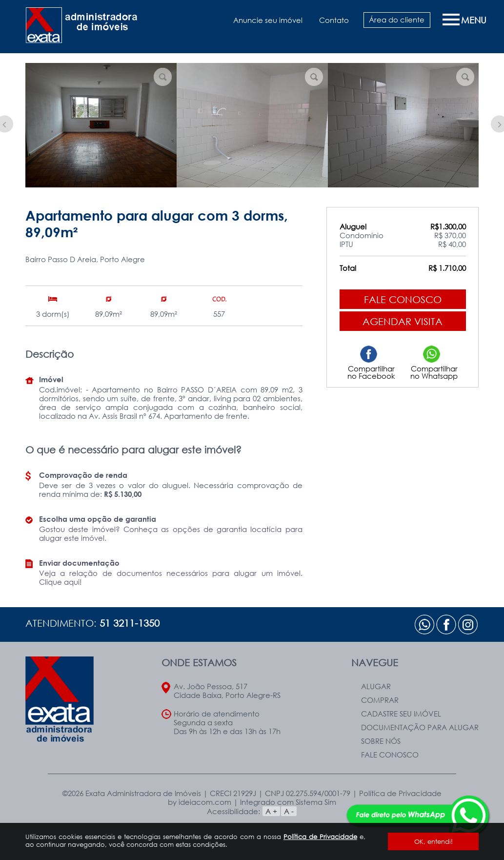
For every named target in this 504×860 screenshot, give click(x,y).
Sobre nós (381, 741)
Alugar (376, 686)
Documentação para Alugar (420, 727)
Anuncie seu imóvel (268, 20)
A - (289, 811)
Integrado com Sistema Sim (288, 802)
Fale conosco (403, 299)
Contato (334, 20)
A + (271, 811)
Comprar (380, 700)
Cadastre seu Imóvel (401, 714)
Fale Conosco (390, 755)
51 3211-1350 (130, 623)
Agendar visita (403, 321)
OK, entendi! (433, 841)
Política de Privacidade (320, 837)
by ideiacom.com (200, 802)
